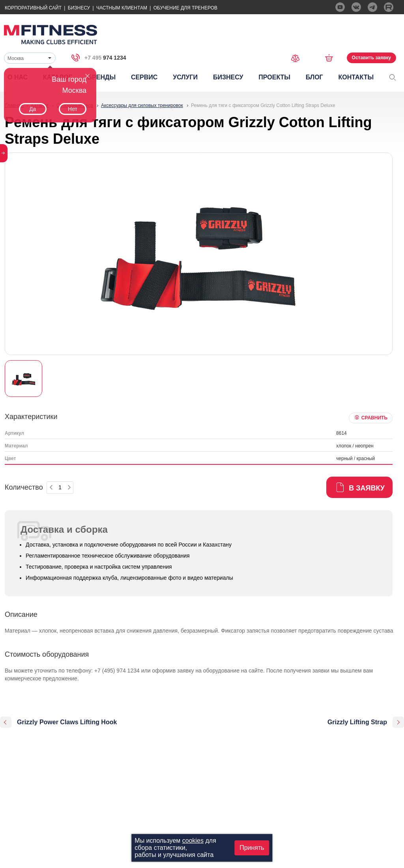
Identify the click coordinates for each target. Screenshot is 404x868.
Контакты (356, 77)
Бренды (102, 77)
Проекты (274, 77)
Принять (252, 848)
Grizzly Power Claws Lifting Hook (67, 722)
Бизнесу (79, 8)
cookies (193, 841)
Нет (73, 109)
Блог (314, 77)
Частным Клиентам (122, 8)
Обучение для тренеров (185, 8)
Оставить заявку (371, 58)
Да (33, 109)
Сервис (144, 77)
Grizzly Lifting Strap (357, 722)
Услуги (185, 77)
